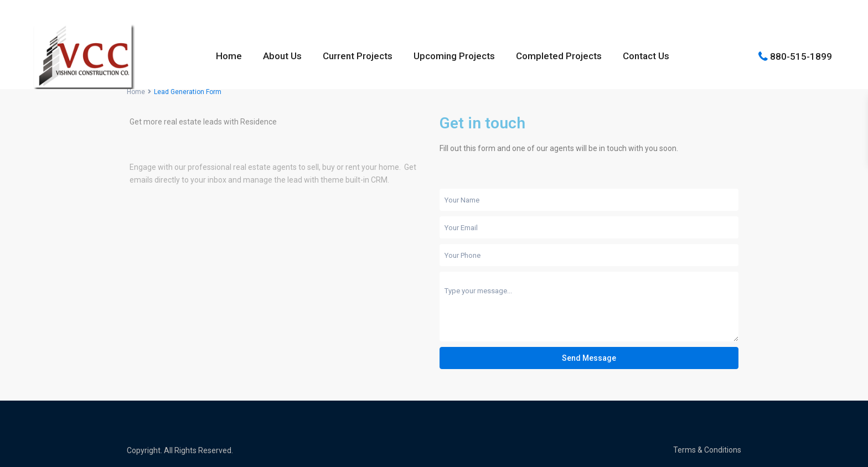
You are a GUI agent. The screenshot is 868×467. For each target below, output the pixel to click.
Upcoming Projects (454, 56)
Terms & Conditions (707, 450)
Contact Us (646, 56)
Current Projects (358, 56)
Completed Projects (559, 56)
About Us (282, 56)
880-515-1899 (801, 56)
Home (229, 56)
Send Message (589, 358)
